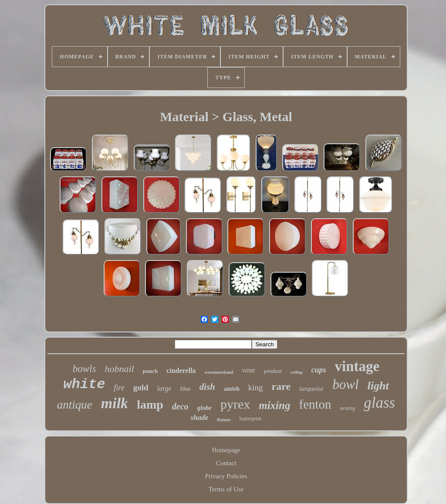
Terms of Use (226, 489)
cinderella (181, 370)
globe (204, 408)
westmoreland (219, 372)
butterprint (251, 419)
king (256, 387)
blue (186, 389)
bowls (84, 369)
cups (319, 370)
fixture (224, 419)
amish (232, 389)
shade (200, 418)
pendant (273, 371)
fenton (315, 404)
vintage (357, 366)
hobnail (119, 369)
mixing (274, 405)
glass (379, 403)
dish (207, 387)
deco (180, 406)
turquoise (311, 389)
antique (75, 405)
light (378, 386)
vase (248, 370)
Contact (226, 463)
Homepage (226, 450)
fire (119, 388)
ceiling (297, 372)
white (84, 384)
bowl (345, 384)
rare (281, 386)
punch (150, 371)
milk (115, 403)
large (164, 388)
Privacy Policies (226, 476)
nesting (348, 408)
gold (141, 387)
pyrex (235, 404)
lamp (150, 404)
